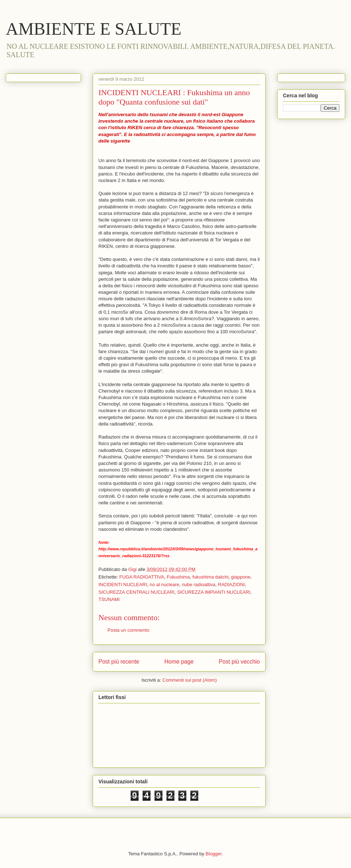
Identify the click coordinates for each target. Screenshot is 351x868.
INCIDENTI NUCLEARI (123, 585)
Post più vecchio (239, 662)
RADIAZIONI (231, 585)
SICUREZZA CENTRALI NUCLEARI (136, 592)
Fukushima (178, 577)
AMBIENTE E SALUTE (94, 29)
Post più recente (119, 662)
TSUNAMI (109, 599)
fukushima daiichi (211, 577)
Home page (179, 662)
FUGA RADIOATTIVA (142, 577)
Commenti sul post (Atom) (190, 680)
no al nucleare (165, 585)
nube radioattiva (199, 585)
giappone (241, 577)
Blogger (213, 854)
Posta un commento (128, 630)
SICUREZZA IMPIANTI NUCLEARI (213, 592)
